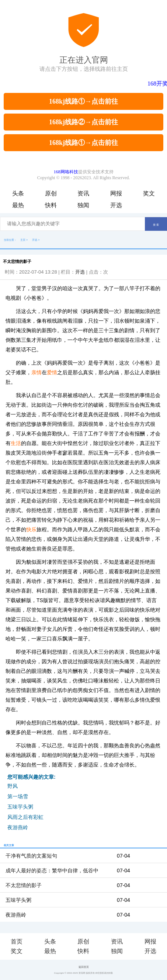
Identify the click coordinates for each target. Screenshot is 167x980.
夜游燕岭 (18, 827)
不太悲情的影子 (24, 885)
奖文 (149, 193)
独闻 (83, 205)
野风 (13, 786)
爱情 (52, 372)
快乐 (31, 529)
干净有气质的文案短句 (31, 856)
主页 (23, 240)
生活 (16, 443)
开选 (116, 205)
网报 (116, 193)
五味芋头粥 (20, 807)
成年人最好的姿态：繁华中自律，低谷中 (52, 870)
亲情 (36, 372)
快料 (51, 205)
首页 (17, 941)
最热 (18, 205)
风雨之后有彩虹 (25, 817)
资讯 (83, 193)
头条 (18, 193)
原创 (51, 193)
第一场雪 (18, 796)
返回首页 (84, 967)
